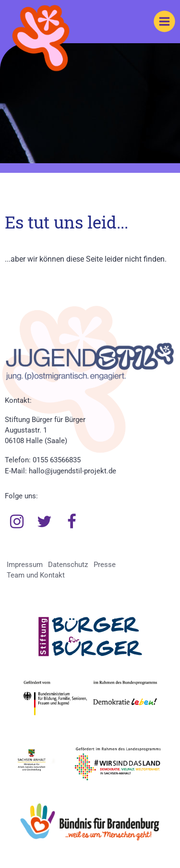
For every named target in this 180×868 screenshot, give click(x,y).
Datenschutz (68, 565)
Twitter (45, 522)
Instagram (17, 522)
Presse (105, 565)
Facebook (72, 522)
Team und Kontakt (36, 575)
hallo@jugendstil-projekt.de (72, 471)
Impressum (25, 565)
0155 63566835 (57, 460)
